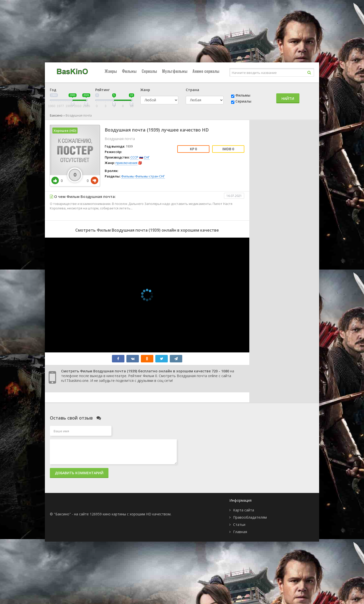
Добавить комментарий (79, 473)
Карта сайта (244, 510)
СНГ (147, 157)
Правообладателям (250, 517)
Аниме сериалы (206, 71)
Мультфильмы (175, 71)
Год (53, 90)
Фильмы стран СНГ (150, 176)
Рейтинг (102, 90)
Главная (240, 532)
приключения (126, 163)
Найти (288, 98)
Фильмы (129, 71)
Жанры (111, 71)
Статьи (239, 525)
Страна (192, 90)
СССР (134, 157)
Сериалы (149, 71)
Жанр (145, 90)
